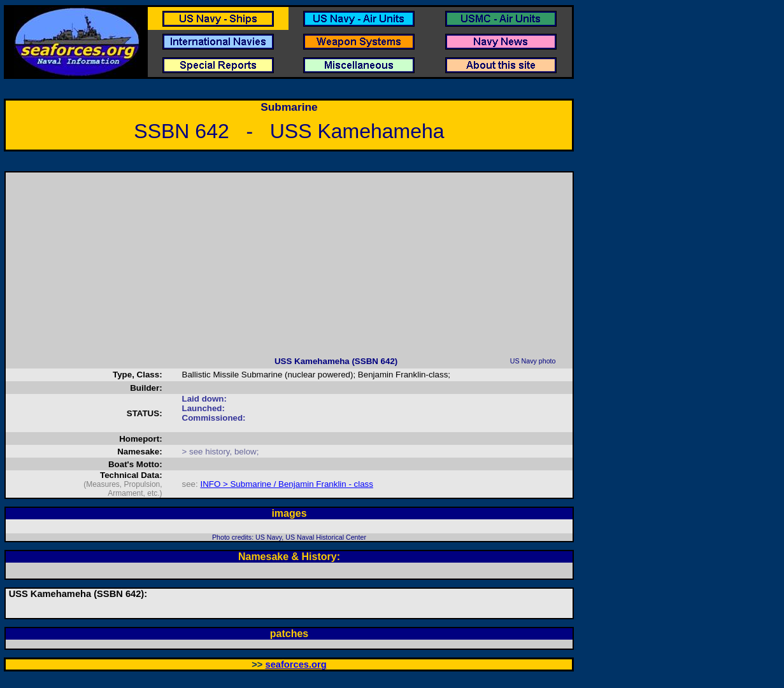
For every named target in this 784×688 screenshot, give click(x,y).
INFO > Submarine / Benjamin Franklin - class (286, 484)
